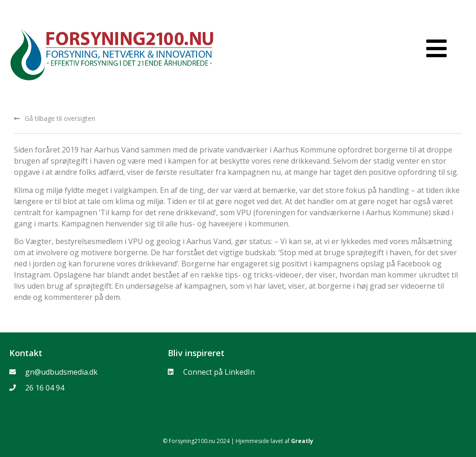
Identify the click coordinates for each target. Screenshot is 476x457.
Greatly (302, 441)
